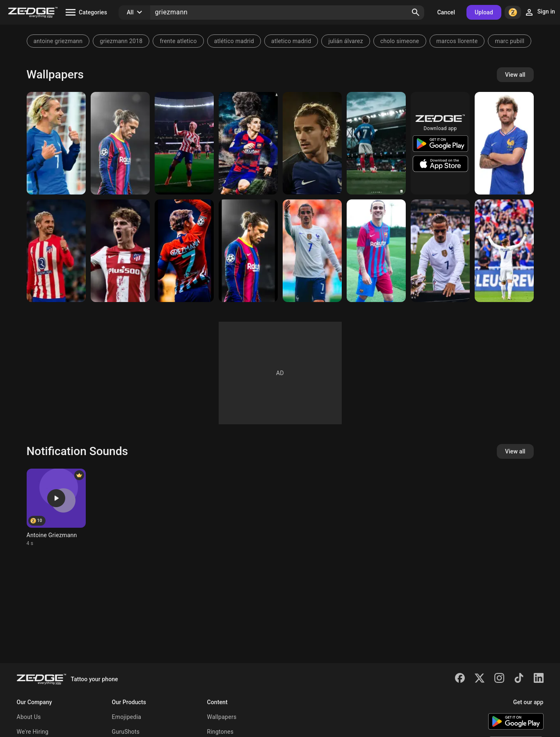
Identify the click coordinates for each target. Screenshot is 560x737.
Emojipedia (127, 717)
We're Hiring (33, 732)
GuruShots (126, 732)
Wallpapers (222, 717)
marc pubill (510, 41)
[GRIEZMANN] (56, 143)
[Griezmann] (120, 143)
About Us (29, 717)
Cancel (446, 12)
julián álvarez (346, 41)
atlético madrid (234, 41)
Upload (484, 12)
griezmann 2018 (121, 41)
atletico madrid (291, 41)
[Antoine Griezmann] (504, 143)
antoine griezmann (58, 41)
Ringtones (221, 732)
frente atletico (178, 41)
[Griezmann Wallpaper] (312, 143)
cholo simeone (400, 41)
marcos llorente (457, 41)
